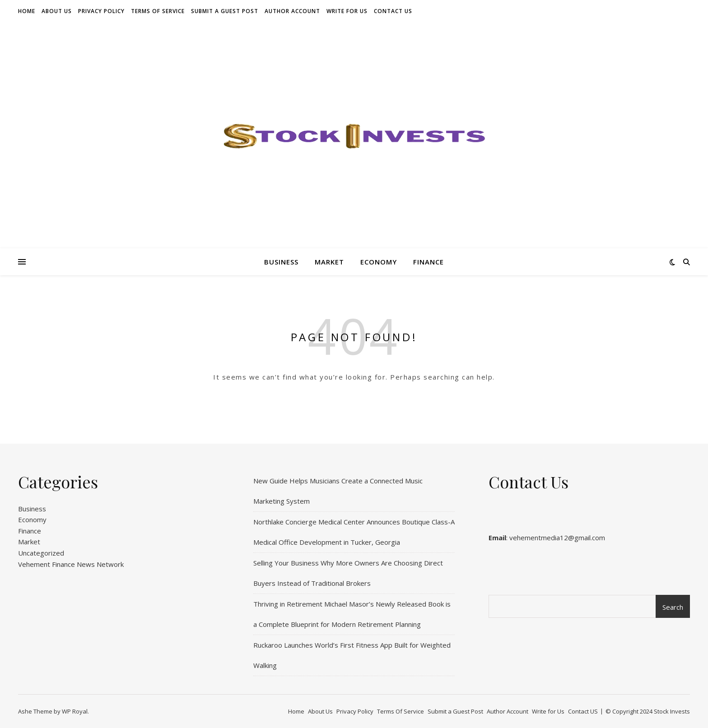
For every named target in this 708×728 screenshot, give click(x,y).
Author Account (292, 11)
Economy (379, 262)
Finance (429, 262)
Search (673, 607)
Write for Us (347, 11)
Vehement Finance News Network (71, 564)
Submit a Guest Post (225, 11)
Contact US (393, 11)
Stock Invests (672, 711)
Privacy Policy (101, 11)
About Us (57, 11)
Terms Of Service (158, 11)
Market (329, 262)
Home (27, 11)
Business (281, 262)
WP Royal (75, 711)
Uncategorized (41, 553)
